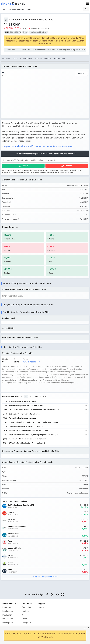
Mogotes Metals (14, 548)
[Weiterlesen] (86, 401)
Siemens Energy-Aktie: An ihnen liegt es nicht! (27, 406)
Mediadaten (8, 611)
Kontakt (41, 607)
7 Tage (36, 396)
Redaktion (26, 607)
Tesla (10, 541)
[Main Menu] (87, 4)
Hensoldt (11, 519)
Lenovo (11, 512)
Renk (10, 570)
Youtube (26, 611)
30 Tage (43, 396)
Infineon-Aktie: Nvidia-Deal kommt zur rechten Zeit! (29, 431)
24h (31, 396)
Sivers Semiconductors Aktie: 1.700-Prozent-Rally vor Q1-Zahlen (34, 422)
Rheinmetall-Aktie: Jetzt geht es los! (23, 401)
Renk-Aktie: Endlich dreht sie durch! (23, 418)
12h (26, 396)
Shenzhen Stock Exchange (40, 28)
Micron (11, 555)
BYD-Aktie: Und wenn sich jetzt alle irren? (25, 414)
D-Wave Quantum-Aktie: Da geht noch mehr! (26, 426)
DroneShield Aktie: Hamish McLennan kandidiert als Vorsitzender (34, 410)
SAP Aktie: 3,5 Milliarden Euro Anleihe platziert (27, 443)
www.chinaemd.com (31, 362)
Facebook (26, 619)
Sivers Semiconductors (17, 527)
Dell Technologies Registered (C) (21, 505)
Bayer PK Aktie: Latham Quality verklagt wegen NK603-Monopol (33, 435)
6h (22, 396)
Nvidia (10, 563)
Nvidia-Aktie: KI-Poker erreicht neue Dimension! (27, 439)
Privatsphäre (8, 623)
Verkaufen (68, 166)
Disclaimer (7, 615)
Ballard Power (13, 534)
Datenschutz (8, 619)
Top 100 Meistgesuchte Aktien (46, 577)
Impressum (7, 607)
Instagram (26, 623)
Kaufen (25, 166)
